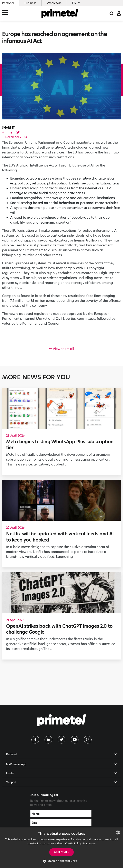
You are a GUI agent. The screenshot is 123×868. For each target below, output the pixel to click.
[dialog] (61, 848)
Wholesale (54, 3)
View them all (62, 349)
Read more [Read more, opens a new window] (89, 843)
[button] (62, 861)
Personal (8, 3)
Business (30, 3)
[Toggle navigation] (6, 13)
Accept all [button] (61, 852)
